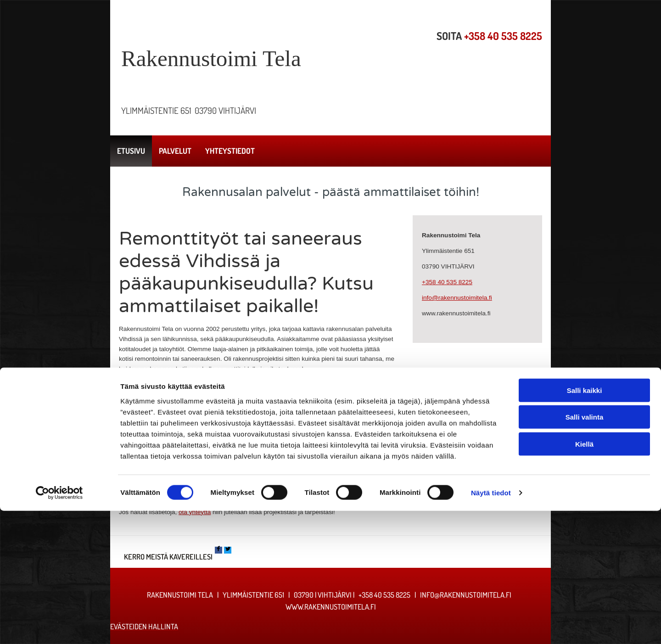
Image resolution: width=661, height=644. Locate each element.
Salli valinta (585, 550)
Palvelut (296, 493)
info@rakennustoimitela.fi (457, 298)
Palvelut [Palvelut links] (175, 151)
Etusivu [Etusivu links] (131, 151)
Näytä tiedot (491, 626)
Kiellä (584, 577)
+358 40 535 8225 (503, 36)
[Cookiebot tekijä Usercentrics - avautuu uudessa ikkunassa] (59, 626)
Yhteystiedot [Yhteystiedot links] (230, 151)
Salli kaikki (585, 523)
